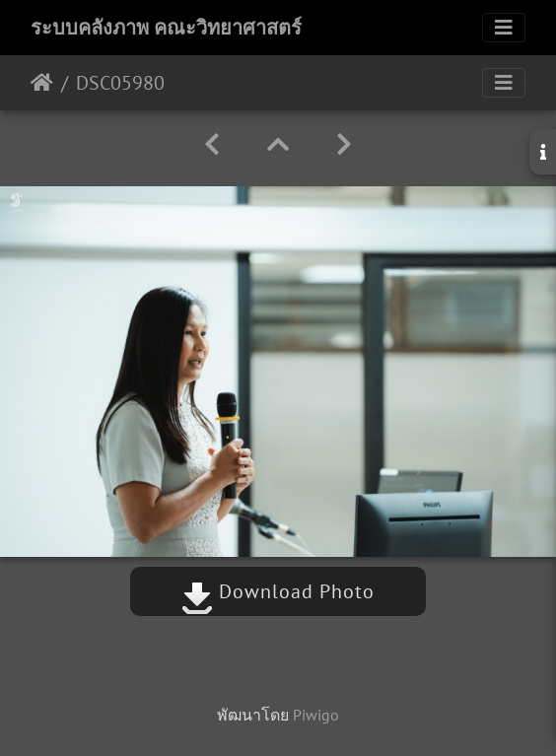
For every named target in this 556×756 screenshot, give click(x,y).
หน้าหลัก (42, 83)
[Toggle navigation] (504, 28)
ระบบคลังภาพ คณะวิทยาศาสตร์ (166, 28)
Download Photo (278, 591)
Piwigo (316, 715)
